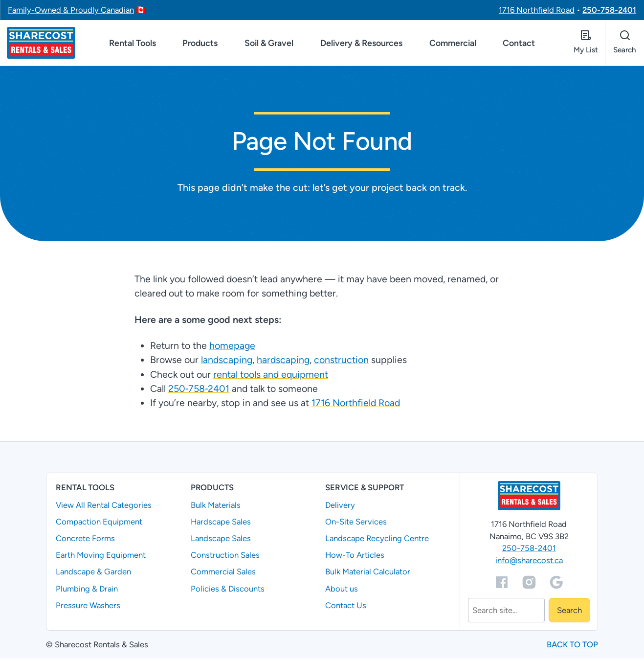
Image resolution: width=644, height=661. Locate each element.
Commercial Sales (223, 574)
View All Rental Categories (104, 508)
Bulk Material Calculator (368, 574)
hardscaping (283, 363)
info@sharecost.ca (529, 563)
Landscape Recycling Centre (377, 541)
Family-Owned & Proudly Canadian (71, 10)
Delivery (340, 508)
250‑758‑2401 (199, 391)
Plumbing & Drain (87, 591)
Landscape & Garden (93, 574)
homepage (232, 348)
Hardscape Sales (221, 524)
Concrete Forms (85, 541)
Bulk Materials (216, 508)
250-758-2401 (609, 10)
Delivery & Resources (361, 44)
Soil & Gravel (269, 44)
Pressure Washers (88, 608)
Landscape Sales (221, 541)
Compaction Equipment (99, 524)
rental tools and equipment (270, 377)
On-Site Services (356, 524)
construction (341, 363)
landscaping (226, 363)
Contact (519, 44)
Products (200, 44)
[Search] (506, 613)
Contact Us (346, 608)
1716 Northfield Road (537, 10)
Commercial (453, 44)
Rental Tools (133, 44)
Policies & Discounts (228, 591)
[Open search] (624, 44)
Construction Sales (225, 558)
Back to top (572, 647)
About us (342, 591)
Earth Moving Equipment (101, 558)
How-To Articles (355, 558)
